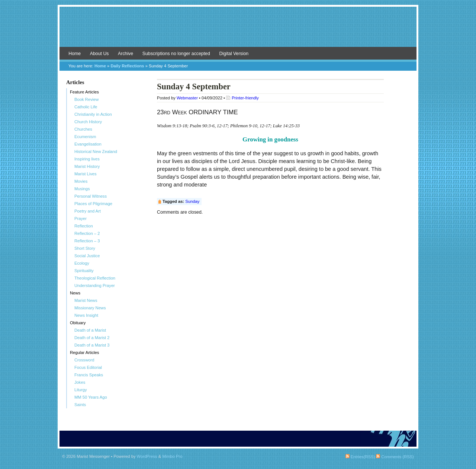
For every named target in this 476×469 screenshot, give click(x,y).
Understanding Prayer (95, 285)
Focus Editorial (88, 367)
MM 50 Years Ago (91, 397)
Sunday (192, 201)
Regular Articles (84, 352)
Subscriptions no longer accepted (176, 54)
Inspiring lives (87, 159)
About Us (99, 54)
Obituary (78, 323)
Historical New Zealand (96, 151)
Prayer (81, 218)
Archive (126, 54)
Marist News (86, 300)
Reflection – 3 (87, 241)
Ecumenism (85, 137)
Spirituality (84, 271)
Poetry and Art (88, 211)
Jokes (80, 382)
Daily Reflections (127, 66)
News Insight (86, 315)
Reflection (84, 226)
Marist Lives (86, 174)
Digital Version (234, 54)
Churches (83, 129)
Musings (82, 189)
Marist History (87, 166)
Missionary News (90, 308)
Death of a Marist (90, 330)
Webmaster (187, 98)
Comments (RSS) (395, 457)
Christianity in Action (93, 114)
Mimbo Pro (172, 456)
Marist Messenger (238, 31)
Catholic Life (86, 107)
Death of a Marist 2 (92, 338)
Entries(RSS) (360, 457)
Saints (80, 405)
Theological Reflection (95, 278)
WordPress (147, 456)
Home (75, 54)
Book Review (86, 99)
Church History (88, 122)
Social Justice (87, 256)
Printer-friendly (245, 98)
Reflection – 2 (87, 233)
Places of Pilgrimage (93, 204)
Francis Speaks (89, 375)
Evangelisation (88, 144)
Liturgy (81, 390)
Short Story (85, 248)
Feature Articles (84, 92)
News (75, 293)
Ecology (82, 263)
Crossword (84, 360)
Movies (81, 181)
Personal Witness (91, 196)
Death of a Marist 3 (92, 345)
